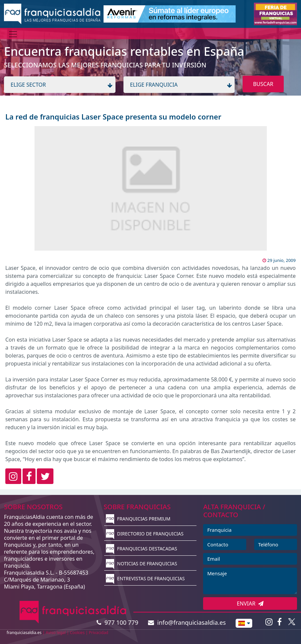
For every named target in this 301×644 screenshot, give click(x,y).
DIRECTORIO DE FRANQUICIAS (145, 534)
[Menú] (13, 34)
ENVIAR (250, 604)
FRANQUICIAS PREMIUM (138, 519)
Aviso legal (56, 633)
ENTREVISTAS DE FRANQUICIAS (145, 578)
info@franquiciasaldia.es (187, 622)
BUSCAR (263, 84)
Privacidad (99, 633)
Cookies (77, 633)
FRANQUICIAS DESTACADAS (142, 549)
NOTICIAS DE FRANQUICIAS (142, 563)
